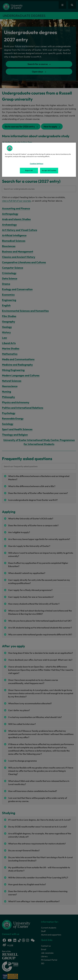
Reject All (29, 170)
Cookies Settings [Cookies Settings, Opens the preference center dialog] (37, 164)
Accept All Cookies (49, 170)
